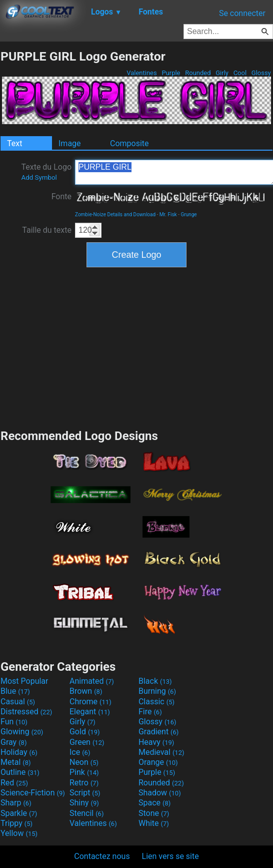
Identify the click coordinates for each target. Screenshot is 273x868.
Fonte (61, 196)
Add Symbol (39, 177)
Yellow (19, 833)
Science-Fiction (33, 793)
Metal (16, 762)
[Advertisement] (136, 347)
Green (87, 742)
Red (14, 783)
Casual (18, 702)
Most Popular (24, 681)
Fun (14, 722)
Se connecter (242, 13)
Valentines (142, 73)
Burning (157, 691)
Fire (150, 712)
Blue (15, 691)
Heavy (156, 742)
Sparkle (19, 813)
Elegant (90, 712)
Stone (154, 813)
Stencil (86, 813)
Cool (240, 73)
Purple (171, 73)
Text (14, 143)
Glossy (261, 73)
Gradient (158, 732)
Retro (84, 783)
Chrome (90, 702)
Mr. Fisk (168, 214)
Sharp (16, 803)
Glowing (22, 732)
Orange (158, 762)
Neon (84, 762)
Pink (84, 772)
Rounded (198, 73)
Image (70, 143)
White (154, 823)
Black (155, 681)
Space (154, 803)
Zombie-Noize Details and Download (115, 214)
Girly (222, 73)
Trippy (16, 823)
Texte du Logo (46, 172)
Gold (85, 732)
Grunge (188, 214)
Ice (80, 752)
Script (85, 793)
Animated (92, 681)
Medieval (161, 752)
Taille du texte (47, 230)
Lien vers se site (170, 856)
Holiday (19, 752)
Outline (20, 772)
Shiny (84, 803)
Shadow (160, 793)
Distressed (26, 712)
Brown (86, 691)
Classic (156, 702)
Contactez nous (102, 856)
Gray (13, 742)
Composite (129, 143)
